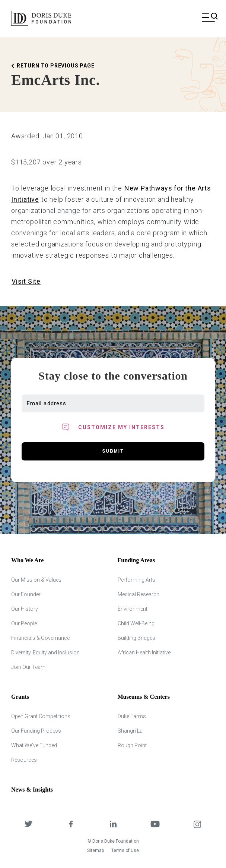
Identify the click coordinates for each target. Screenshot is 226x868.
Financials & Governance (40, 638)
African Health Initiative (144, 652)
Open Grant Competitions (41, 716)
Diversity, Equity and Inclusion (45, 652)
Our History (25, 609)
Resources (24, 760)
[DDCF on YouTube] (155, 825)
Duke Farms (132, 716)
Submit (113, 451)
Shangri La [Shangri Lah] (130, 731)
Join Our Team (28, 667)
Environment (133, 609)
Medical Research (139, 594)
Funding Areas (136, 560)
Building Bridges (136, 638)
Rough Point (132, 745)
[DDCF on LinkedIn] (113, 825)
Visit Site (26, 281)
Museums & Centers (144, 697)
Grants (20, 697)
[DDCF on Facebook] (71, 825)
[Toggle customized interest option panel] (113, 427)
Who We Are (27, 560)
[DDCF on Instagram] (198, 825)
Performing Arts (136, 580)
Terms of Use (125, 850)
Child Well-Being (136, 623)
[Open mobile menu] (208, 18)
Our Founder (26, 594)
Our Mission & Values (36, 580)
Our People (24, 623)
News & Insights (32, 790)
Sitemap (96, 850)
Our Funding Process (36, 731)
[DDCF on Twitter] (28, 825)
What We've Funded (34, 745)
